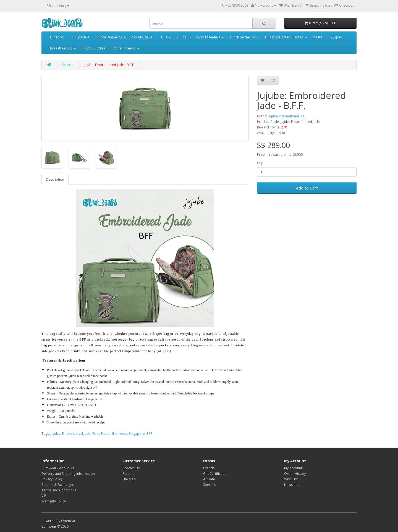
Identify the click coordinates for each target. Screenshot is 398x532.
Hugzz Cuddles (94, 48)
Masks (317, 37)
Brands (209, 468)
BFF (149, 434)
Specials (210, 485)
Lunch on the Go (243, 37)
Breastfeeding (61, 48)
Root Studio (101, 434)
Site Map (129, 479)
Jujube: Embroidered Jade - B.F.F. (109, 65)
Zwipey (336, 37)
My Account (293, 468)
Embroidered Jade (76, 434)
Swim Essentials (208, 37)
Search (67, 65)
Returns (128, 474)
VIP (44, 496)
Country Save (142, 37)
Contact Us (131, 468)
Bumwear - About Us (58, 468)
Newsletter (293, 485)
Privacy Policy (52, 479)
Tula (164, 37)
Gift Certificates (215, 474)
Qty (260, 163)
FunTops (57, 37)
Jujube (182, 37)
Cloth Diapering (110, 37)
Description (55, 179)
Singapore (137, 434)
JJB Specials (81, 37)
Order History (295, 474)
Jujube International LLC (287, 116)
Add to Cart (307, 188)
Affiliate (209, 479)
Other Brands (124, 48)
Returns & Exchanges (58, 485)
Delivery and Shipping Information (68, 474)
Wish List (291, 479)
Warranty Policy (54, 501)
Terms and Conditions (59, 490)
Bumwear (120, 434)
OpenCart (69, 521)
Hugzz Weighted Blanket (284, 37)
